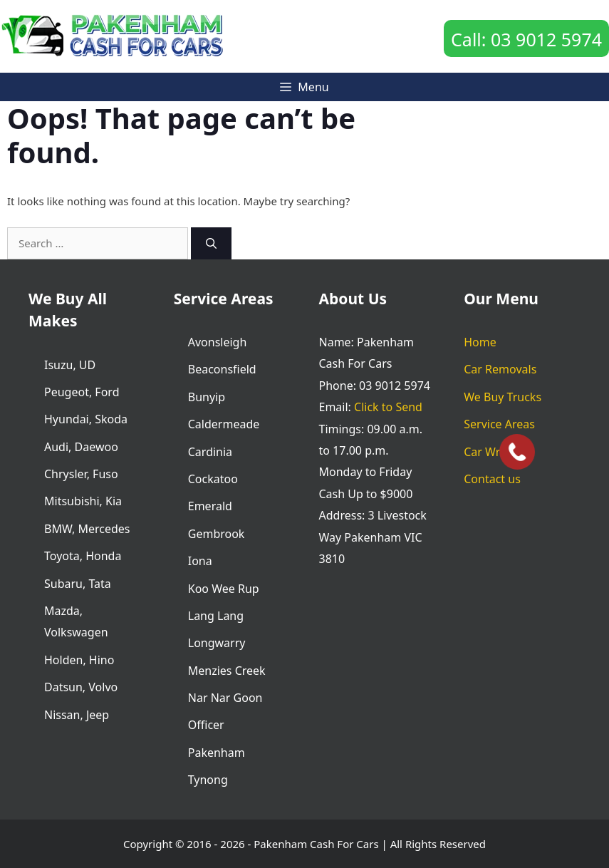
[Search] (211, 243)
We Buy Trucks (503, 397)
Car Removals (500, 369)
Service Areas (499, 424)
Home (480, 342)
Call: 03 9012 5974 (526, 39)
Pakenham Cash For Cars (316, 844)
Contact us (492, 479)
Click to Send (388, 407)
